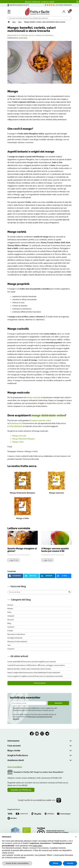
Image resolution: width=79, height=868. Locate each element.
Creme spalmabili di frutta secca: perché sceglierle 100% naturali (32, 662)
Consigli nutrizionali (44, 35)
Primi (9, 612)
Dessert (10, 605)
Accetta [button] (70, 863)
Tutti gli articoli (39, 683)
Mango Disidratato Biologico (24, 439)
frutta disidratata (16, 426)
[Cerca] (39, 18)
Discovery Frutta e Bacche (17, 642)
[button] (76, 837)
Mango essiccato (19, 436)
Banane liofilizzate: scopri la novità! (40, 2)
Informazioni (13, 741)
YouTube (37, 734)
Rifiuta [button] (56, 863)
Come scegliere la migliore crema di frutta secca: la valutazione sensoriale (35, 676)
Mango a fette (18, 442)
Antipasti (11, 616)
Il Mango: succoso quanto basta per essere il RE (55, 550)
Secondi (11, 620)
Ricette (10, 609)
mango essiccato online (41, 420)
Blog (31, 35)
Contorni (11, 627)
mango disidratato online (48, 415)
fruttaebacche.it (16, 423)
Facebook (32, 734)
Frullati (10, 631)
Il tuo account (14, 746)
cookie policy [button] (37, 846)
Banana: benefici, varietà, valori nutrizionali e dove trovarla (29, 669)
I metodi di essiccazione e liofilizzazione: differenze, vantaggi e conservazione (36, 665)
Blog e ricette (14, 751)
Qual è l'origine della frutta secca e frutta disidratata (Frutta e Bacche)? (34, 673)
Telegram (47, 734)
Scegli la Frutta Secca (18, 755)
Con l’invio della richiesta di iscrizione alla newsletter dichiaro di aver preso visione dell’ (34, 717)
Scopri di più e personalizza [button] (17, 863)
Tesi (9, 645)
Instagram (42, 734)
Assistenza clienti (16, 760)
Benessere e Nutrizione (18, 35)
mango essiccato (33, 397)
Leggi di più (13, 560)
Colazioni (11, 649)
